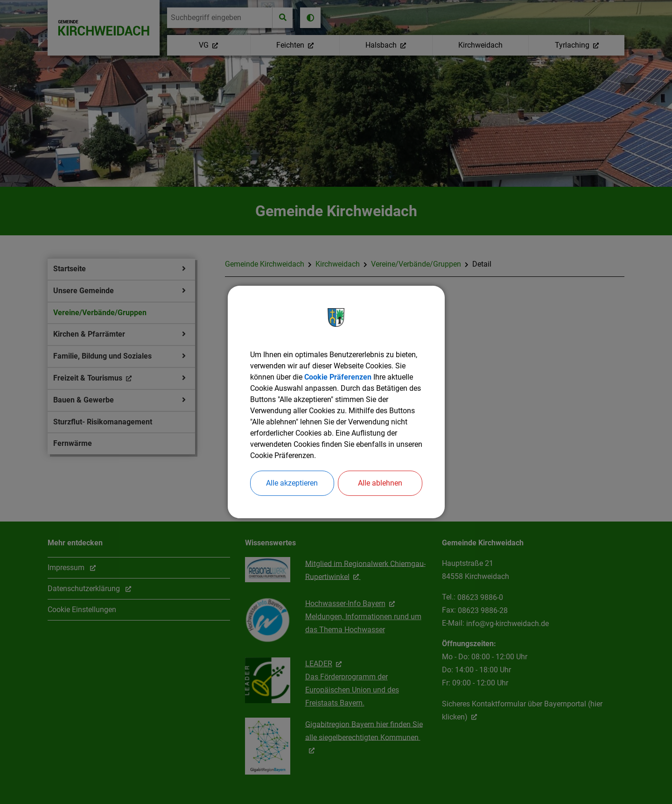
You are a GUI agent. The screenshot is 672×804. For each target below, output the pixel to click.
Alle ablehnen (380, 483)
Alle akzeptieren (292, 483)
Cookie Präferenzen (338, 377)
